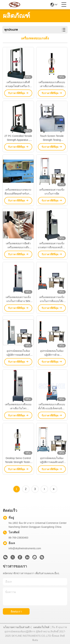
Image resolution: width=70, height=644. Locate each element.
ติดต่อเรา (16, 611)
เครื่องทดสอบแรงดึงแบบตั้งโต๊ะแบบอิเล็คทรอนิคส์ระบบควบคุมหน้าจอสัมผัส (52, 407)
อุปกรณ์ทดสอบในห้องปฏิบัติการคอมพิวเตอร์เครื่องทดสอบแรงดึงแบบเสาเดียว (18, 353)
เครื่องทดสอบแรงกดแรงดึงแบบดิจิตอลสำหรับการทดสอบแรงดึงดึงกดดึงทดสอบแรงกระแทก (18, 192)
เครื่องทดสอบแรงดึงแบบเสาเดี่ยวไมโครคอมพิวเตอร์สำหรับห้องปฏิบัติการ (18, 407)
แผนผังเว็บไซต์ (41, 627)
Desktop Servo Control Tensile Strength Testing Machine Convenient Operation (18, 460)
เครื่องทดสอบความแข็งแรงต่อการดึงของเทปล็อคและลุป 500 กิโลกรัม (52, 246)
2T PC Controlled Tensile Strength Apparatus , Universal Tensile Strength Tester (18, 138)
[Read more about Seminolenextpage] (44, 489)
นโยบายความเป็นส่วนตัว (17, 627)
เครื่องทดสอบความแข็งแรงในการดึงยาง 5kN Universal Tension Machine (18, 299)
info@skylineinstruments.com (25, 548)
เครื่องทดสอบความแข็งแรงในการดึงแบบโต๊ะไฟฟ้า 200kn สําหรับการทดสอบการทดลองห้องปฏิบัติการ (52, 299)
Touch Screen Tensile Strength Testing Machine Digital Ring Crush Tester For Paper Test (52, 138)
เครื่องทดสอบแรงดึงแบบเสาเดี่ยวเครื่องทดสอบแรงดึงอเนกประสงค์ (52, 84)
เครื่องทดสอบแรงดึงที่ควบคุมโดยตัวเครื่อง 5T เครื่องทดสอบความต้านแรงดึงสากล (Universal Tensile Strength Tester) (18, 84)
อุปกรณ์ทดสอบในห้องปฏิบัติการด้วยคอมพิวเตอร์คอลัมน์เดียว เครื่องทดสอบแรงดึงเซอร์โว (52, 353)
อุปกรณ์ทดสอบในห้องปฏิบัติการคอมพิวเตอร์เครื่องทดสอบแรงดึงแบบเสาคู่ (52, 460)
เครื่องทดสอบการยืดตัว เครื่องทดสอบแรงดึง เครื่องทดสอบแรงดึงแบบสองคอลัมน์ (18, 246)
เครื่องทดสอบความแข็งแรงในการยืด (52, 192)
